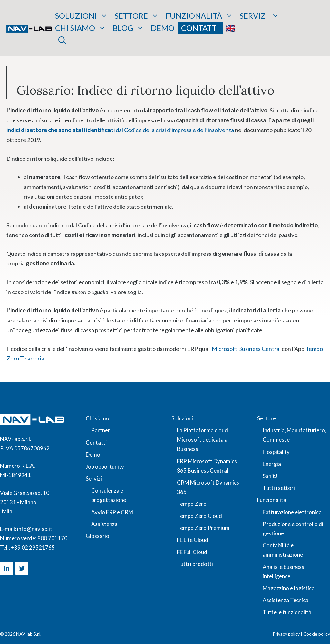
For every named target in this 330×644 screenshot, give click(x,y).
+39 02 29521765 (33, 548)
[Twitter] (22, 568)
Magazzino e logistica (289, 588)
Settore (137, 16)
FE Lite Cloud (193, 540)
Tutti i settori (279, 488)
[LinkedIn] (6, 568)
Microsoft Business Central (246, 349)
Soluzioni (82, 16)
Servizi (259, 16)
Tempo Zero (192, 504)
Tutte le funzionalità (287, 612)
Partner (101, 430)
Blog (128, 28)
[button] (62, 40)
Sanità (270, 476)
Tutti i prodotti (195, 564)
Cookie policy (317, 634)
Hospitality (276, 452)
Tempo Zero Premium (203, 528)
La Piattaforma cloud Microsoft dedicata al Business (203, 440)
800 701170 (52, 538)
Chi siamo (81, 28)
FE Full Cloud (192, 552)
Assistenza (104, 524)
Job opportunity (105, 467)
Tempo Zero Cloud (199, 516)
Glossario (97, 536)
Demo (163, 28)
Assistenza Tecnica (286, 600)
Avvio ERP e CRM (112, 512)
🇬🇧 (231, 28)
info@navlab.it (35, 529)
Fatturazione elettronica (292, 512)
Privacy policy (286, 634)
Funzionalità (199, 16)
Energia (272, 464)
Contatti (200, 28)
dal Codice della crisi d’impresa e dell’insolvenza (120, 130)
